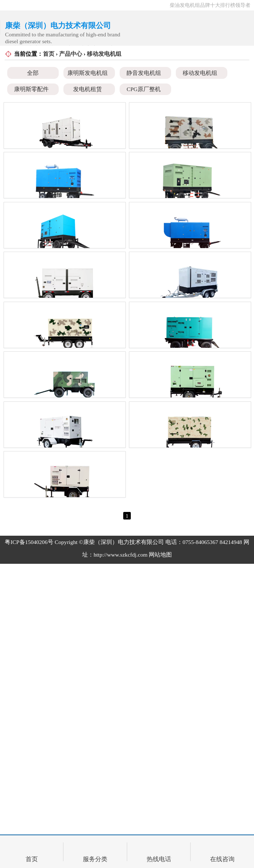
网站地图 (160, 826)
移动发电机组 (104, 54)
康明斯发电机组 (88, 73)
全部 (33, 73)
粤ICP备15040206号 (29, 813)
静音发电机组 (144, 73)
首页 (49, 54)
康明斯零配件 (31, 89)
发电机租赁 (88, 89)
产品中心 (71, 54)
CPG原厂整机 (144, 89)
